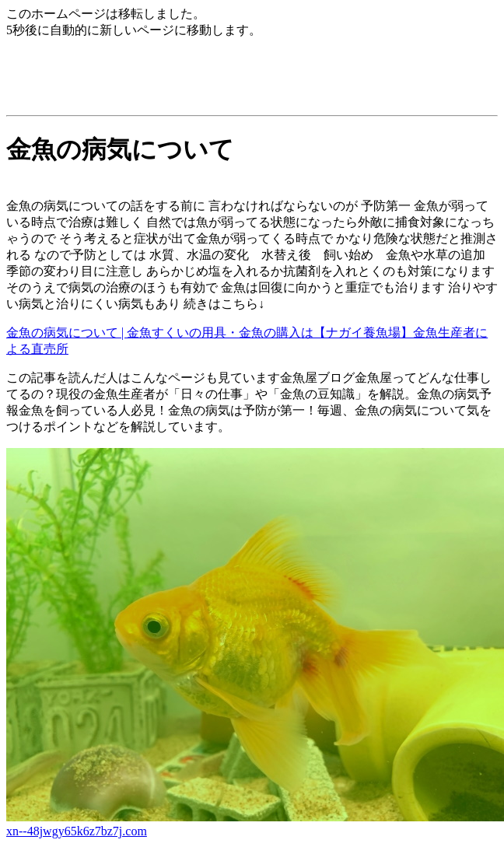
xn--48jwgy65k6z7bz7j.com (77, 831)
